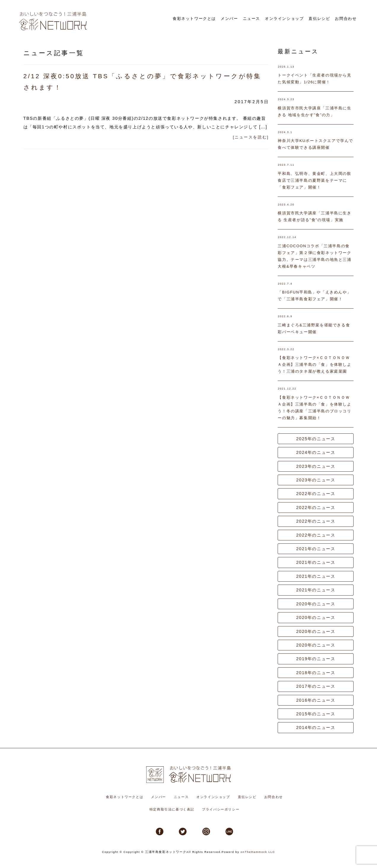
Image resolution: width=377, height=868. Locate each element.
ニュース (264, 18)
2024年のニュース (316, 452)
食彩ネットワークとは (213, 18)
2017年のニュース (316, 686)
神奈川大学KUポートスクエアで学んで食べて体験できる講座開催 (315, 144)
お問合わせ (347, 18)
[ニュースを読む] (251, 137)
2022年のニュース (316, 494)
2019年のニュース (316, 659)
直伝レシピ (324, 18)
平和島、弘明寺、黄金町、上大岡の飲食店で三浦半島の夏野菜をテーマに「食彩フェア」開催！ (314, 180)
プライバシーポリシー (221, 809)
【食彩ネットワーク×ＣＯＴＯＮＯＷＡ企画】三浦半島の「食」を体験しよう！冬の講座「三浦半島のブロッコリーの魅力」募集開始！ (314, 408)
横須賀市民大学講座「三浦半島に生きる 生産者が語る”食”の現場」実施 (314, 216)
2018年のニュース (316, 673)
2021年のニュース (316, 549)
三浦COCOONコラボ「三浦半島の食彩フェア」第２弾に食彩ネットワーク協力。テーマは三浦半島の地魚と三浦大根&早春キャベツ (314, 256)
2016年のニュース (316, 700)
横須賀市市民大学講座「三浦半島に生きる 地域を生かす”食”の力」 (314, 111)
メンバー (244, 18)
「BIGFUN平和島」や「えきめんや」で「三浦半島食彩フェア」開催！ (314, 296)
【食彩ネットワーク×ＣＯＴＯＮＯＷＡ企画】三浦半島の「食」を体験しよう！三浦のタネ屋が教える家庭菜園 (314, 364)
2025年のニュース (316, 439)
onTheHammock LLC (258, 852)
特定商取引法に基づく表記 (172, 809)
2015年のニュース (316, 714)
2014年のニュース (316, 727)
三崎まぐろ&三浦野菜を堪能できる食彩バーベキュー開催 (314, 328)
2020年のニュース (316, 604)
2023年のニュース (316, 466)
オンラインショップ (293, 18)
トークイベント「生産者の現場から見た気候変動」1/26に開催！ (314, 79)
